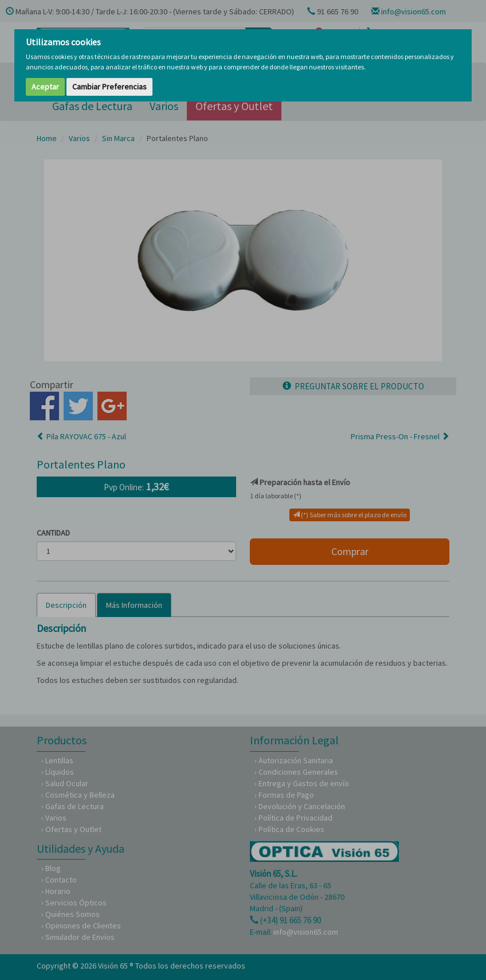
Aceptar (45, 87)
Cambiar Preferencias (109, 87)
